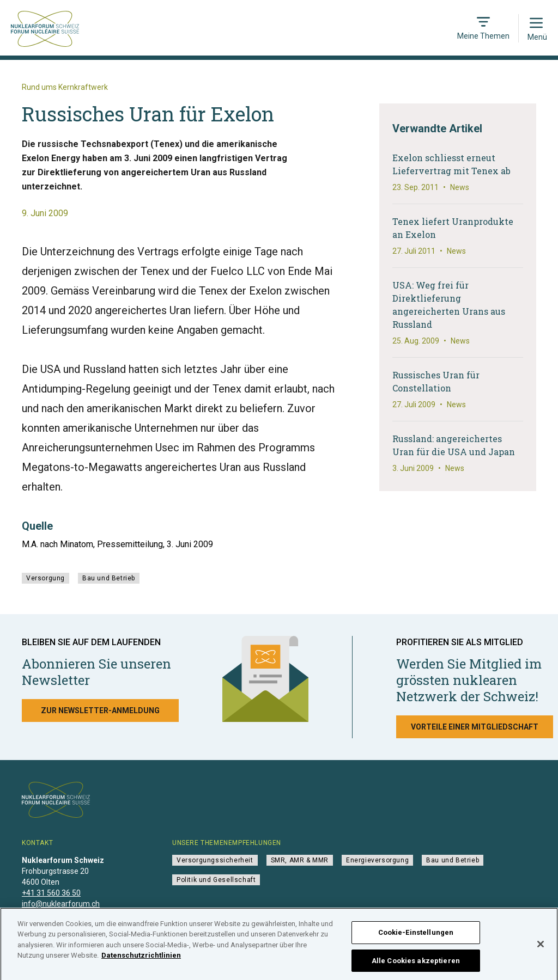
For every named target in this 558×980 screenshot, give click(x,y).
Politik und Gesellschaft (216, 880)
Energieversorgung (377, 860)
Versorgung (46, 578)
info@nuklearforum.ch (61, 904)
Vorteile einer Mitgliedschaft (475, 727)
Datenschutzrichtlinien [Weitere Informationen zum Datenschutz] (141, 961)
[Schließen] (541, 950)
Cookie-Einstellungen (416, 938)
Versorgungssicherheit (215, 860)
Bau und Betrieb (109, 578)
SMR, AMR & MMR (300, 860)
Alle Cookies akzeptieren (416, 966)
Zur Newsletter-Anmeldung (100, 710)
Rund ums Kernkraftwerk (65, 87)
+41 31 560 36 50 (51, 893)
